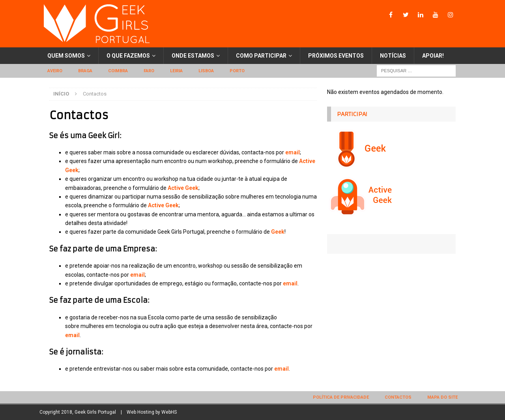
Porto (237, 71)
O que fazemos (128, 56)
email (293, 152)
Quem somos (66, 56)
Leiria (176, 71)
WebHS (169, 412)
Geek (278, 232)
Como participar (261, 56)
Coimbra (118, 71)
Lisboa (206, 71)
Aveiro (55, 71)
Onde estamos (193, 56)
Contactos (398, 397)
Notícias (393, 56)
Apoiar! (433, 56)
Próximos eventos (336, 56)
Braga (85, 71)
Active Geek (182, 188)
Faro (149, 71)
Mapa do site (442, 397)
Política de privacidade (341, 397)
